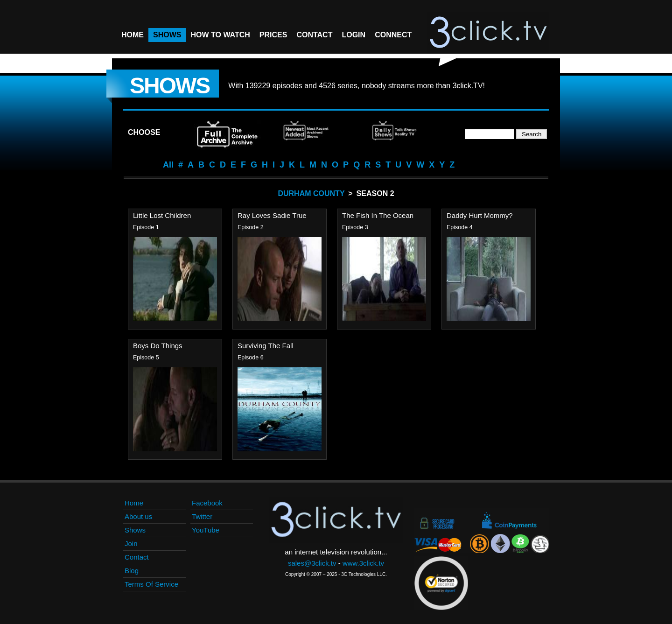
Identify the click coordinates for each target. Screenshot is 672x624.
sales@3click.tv (312, 563)
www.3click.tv (363, 563)
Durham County (311, 193)
